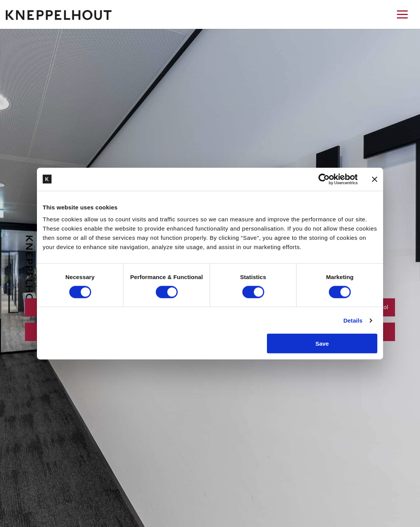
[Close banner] (375, 179)
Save (322, 344)
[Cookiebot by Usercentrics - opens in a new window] (324, 179)
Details (353, 320)
